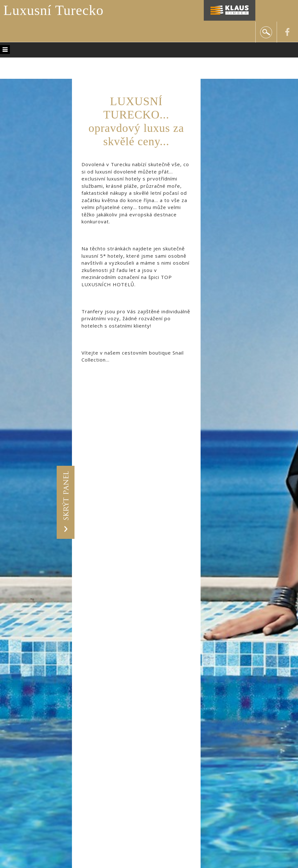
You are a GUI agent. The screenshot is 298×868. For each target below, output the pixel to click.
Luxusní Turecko (53, 10)
